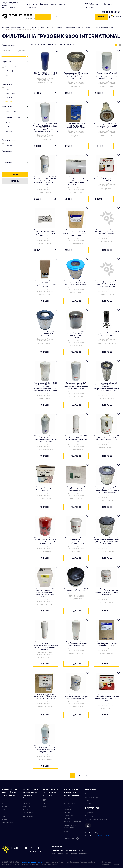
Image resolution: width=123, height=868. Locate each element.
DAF (7, 75)
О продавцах (90, 813)
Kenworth (27, 803)
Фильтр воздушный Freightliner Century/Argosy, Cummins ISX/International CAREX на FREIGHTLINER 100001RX (107, 284)
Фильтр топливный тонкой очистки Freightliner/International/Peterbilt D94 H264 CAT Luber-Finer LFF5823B (45, 646)
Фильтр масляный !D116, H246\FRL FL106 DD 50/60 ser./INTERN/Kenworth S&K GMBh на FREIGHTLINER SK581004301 (45, 593)
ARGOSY (9, 97)
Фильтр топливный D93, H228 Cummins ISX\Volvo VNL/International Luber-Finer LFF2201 (76, 439)
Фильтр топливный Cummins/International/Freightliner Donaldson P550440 (76, 697)
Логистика (31, 7)
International (28, 813)
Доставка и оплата (48, 4)
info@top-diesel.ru (82, 853)
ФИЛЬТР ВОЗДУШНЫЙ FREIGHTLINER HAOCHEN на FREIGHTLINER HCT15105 (45, 697)
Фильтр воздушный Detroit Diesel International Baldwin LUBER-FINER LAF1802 (107, 126)
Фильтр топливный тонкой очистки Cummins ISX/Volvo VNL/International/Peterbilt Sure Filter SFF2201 (76, 233)
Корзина (116, 17)
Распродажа (71, 839)
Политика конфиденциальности (96, 819)
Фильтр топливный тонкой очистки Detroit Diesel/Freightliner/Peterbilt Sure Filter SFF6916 (107, 76)
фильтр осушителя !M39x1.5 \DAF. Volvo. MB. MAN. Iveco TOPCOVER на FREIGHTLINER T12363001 (76, 335)
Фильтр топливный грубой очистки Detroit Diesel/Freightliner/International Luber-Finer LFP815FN (76, 386)
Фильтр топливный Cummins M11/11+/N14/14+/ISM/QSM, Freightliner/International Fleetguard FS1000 (45, 749)
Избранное (92, 4)
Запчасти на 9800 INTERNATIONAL (99, 27)
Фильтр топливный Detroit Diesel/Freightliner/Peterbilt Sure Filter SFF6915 (107, 644)
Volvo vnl (26, 806)
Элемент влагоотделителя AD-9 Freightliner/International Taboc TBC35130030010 (107, 334)
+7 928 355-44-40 (58, 853)
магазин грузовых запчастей (33, 862)
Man (3, 809)
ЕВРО (45, 800)
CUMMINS (9, 71)
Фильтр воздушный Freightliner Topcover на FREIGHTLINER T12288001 (45, 334)
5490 (45, 806)
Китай (8, 122)
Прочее (66, 831)
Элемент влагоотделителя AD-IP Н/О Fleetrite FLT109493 (76, 590)
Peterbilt (26, 809)
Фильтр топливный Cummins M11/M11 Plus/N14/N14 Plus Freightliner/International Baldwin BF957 (45, 541)
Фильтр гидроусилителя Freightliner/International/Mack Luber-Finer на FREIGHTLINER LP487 (107, 698)
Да (6, 156)
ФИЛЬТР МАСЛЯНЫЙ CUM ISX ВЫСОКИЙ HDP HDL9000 (45, 74)
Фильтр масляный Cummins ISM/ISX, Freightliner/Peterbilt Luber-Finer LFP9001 (76, 644)
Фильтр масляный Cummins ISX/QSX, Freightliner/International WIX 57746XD (45, 284)
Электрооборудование (73, 822)
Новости (62, 4)
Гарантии (72, 4)
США (7, 127)
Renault (5, 819)
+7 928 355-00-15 (70, 853)
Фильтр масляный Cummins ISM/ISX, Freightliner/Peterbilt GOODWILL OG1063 (107, 232)
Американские (11, 111)
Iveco (4, 813)
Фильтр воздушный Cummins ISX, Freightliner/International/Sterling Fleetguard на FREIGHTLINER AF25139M (107, 541)
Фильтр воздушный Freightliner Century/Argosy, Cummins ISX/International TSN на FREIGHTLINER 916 (76, 76)
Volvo (4, 816)
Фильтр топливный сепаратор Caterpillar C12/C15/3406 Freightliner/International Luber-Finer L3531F (45, 233)
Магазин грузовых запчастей (14, 27)
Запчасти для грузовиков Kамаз (51, 792)
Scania (4, 806)
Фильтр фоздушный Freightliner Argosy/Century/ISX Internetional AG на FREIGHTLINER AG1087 (76, 283)
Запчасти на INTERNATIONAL (69, 27)
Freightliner (28, 816)
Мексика (9, 131)
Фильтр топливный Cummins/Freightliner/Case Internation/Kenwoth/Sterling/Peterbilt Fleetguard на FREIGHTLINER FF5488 (76, 181)
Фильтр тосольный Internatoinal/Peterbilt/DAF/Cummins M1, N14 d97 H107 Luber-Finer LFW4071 (107, 592)
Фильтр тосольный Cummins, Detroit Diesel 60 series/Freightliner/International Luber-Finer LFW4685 (76, 541)
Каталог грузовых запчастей (41, 27)
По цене (52, 45)
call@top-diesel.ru (102, 835)
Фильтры (9, 145)
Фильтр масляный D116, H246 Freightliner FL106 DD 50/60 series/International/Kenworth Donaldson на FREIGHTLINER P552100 (45, 181)
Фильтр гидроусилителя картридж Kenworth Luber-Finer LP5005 (45, 489)
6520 (45, 803)
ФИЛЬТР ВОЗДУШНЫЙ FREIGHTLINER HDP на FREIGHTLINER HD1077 (76, 126)
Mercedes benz (8, 822)
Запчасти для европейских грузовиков (9, 794)
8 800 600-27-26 (111, 12)
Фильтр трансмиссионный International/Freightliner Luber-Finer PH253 (107, 179)
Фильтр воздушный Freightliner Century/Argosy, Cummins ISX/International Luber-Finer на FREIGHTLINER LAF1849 (107, 490)
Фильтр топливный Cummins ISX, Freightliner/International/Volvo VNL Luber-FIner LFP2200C (107, 438)
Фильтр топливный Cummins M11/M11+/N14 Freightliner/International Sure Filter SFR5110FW (45, 439)
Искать (101, 17)
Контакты (106, 4)
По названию (68, 45)
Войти (89, 7)
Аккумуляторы (70, 803)
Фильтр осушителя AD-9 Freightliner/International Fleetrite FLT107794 (76, 489)
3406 (7, 89)
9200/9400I (10, 93)
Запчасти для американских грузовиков (30, 794)
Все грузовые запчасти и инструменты (71, 794)
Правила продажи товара (94, 816)
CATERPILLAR (11, 67)
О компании (32, 4)
